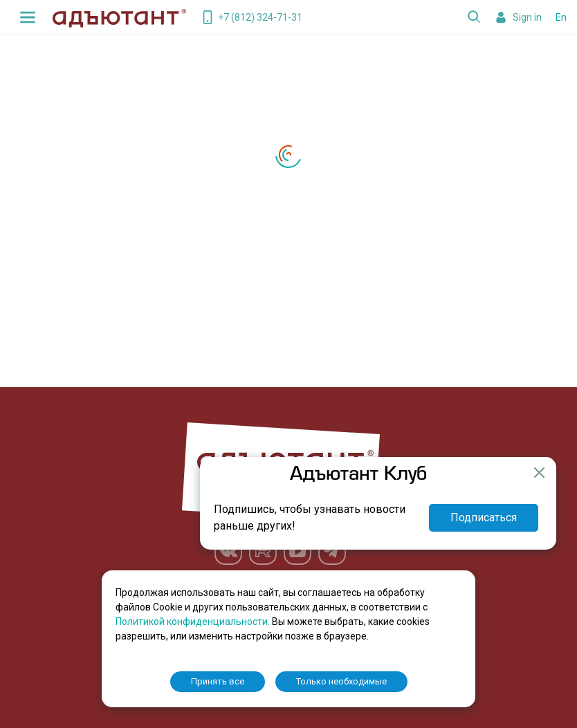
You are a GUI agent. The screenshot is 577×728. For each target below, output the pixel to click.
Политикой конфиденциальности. (194, 622)
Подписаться (484, 517)
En (561, 17)
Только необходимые (341, 681)
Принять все (218, 681)
